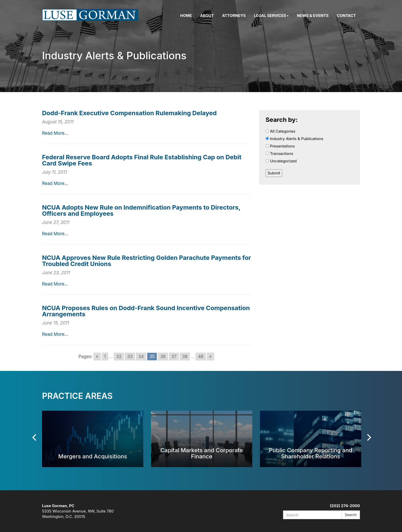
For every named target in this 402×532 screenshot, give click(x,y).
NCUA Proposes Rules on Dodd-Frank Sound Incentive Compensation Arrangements (146, 311)
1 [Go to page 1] (105, 357)
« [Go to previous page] (97, 357)
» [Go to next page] (210, 357)
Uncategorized (281, 161)
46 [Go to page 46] (201, 357)
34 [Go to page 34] (141, 357)
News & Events (313, 16)
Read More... (55, 133)
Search (351, 515)
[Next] (368, 438)
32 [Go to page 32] (119, 357)
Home (186, 16)
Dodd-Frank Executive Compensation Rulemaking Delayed (129, 113)
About (207, 16)
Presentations (280, 146)
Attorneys (234, 16)
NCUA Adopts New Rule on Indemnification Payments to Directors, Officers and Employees (141, 210)
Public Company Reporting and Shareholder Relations (311, 453)
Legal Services (271, 16)
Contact (346, 16)
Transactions (279, 154)
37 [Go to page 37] (174, 357)
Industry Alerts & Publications (294, 139)
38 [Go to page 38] (185, 357)
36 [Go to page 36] (163, 357)
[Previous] (35, 438)
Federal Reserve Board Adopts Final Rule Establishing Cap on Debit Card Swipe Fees (142, 160)
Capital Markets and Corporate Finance (202, 453)
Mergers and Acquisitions (93, 456)
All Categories (280, 131)
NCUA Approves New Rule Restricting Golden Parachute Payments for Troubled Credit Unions (147, 261)
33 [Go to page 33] (130, 357)
